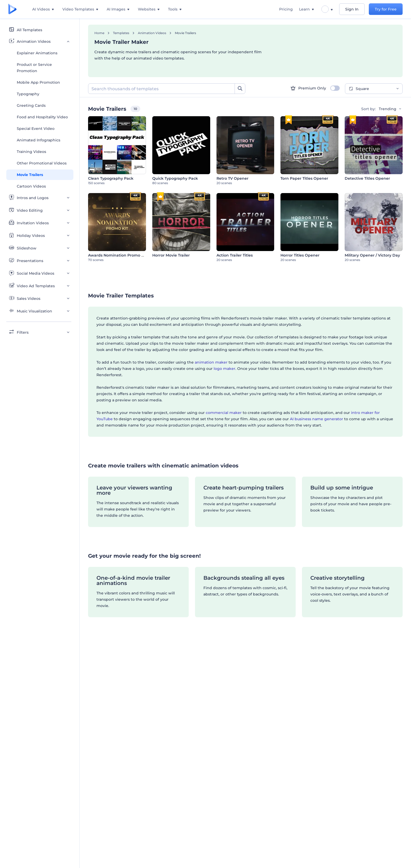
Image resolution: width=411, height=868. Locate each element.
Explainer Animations (37, 53)
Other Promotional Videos (42, 163)
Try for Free (386, 9)
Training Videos (31, 152)
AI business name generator (317, 419)
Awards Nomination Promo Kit (117, 255)
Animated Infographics (39, 140)
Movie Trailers (30, 175)
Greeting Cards (31, 105)
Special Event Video (36, 129)
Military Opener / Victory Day (372, 255)
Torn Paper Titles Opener (304, 178)
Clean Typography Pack (111, 178)
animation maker (211, 362)
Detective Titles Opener (367, 178)
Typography (28, 94)
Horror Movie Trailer (171, 255)
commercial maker (224, 413)
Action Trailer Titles (235, 255)
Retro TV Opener (232, 178)
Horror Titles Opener (300, 255)
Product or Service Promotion (34, 68)
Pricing (286, 9)
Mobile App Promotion (38, 82)
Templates (121, 33)
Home (99, 33)
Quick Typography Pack (175, 178)
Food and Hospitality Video (42, 117)
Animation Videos (152, 33)
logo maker (225, 369)
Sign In (352, 9)
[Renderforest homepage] (12, 9)
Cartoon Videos (31, 186)
